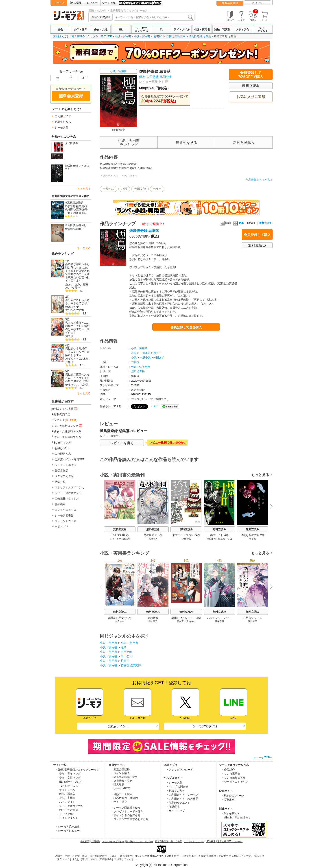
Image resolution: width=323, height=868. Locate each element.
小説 (124, 189)
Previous (103, 506)
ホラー (157, 189)
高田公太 (166, 77)
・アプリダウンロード (179, 770)
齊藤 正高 (220, 539)
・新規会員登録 (120, 769)
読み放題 (76, 3)
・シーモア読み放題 (68, 827)
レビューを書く (122, 443)
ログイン (258, 3)
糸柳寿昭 (70, 206)
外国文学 (140, 189)
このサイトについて (194, 841)
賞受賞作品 (61, 471)
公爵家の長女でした (120, 618)
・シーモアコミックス (235, 782)
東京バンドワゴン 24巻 (186, 535)
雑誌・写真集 (222, 30)
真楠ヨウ (191, 621)
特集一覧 (60, 482)
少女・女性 (101, 30)
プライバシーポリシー (113, 841)
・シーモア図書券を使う (126, 808)
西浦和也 (70, 229)
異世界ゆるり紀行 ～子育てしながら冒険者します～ (77, 352)
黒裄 (78, 288)
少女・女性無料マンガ (68, 431)
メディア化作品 (64, 476)
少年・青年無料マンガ (68, 437)
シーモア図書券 (64, 515)
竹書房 (158, 36)
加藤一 (80, 229)
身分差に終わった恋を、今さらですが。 (77, 302)
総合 (60, 30)
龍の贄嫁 (153, 618)
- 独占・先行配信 (68, 810)
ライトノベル (182, 30)
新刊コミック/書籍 (65, 409)
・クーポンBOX (120, 788)
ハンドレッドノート (219, 618)
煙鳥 (142, 77)
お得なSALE (62, 448)
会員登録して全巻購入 (186, 327)
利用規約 (96, 841)
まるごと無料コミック (67, 426)
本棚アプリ (61, 527)
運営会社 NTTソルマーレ (230, 841)
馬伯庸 (210, 539)
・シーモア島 (174, 783)
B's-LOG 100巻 (120, 535)
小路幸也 (186, 539)
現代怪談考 (71, 143)
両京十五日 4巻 (219, 535)
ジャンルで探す (101, 17)
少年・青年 (81, 30)
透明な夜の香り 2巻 (253, 535)
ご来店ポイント (118, 726)
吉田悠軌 (153, 77)
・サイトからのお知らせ (126, 815)
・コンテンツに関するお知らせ (130, 819)
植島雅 (80, 206)
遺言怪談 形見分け (76, 225)
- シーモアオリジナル (71, 806)
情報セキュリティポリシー (140, 841)
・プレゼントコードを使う (127, 812)
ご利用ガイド (63, 116)
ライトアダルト (263, 30)
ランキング (64, 420)
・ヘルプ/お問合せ (177, 787)
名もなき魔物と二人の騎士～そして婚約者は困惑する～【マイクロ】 (77, 328)
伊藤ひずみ (72, 385)
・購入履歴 (118, 785)
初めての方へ (63, 122)
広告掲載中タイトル (67, 499)
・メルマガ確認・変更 (124, 777)
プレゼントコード (65, 521)
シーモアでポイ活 (65, 465)
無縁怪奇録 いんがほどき (77, 168)
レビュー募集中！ (152, 82)
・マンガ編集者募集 (234, 778)
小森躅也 (79, 210)
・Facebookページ (233, 796)
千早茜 (253, 539)
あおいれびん (73, 284)
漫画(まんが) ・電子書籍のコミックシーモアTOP (82, 36)
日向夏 (180, 621)
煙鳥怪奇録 (138, 371)
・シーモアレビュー (68, 831)
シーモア (59, 3)
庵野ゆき (153, 539)
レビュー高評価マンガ (68, 493)
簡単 (239, 223)
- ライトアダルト (68, 818)
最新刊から (266, 223)
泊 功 (229, 539)
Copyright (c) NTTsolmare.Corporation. (161, 865)
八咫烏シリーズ (253, 618)
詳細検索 (60, 504)
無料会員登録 (230, 3)
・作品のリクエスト (178, 803)
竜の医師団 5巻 (153, 535)
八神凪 (84, 385)
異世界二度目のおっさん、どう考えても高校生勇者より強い (77, 378)
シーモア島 (109, 3)
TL (162, 30)
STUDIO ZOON (75, 310)
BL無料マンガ (62, 443)
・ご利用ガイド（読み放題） (183, 799)
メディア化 (242, 30)
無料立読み (120, 529)
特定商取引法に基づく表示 (168, 841)
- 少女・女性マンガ (69, 778)
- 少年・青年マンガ (69, 774)
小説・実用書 (202, 30)
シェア (155, 406)
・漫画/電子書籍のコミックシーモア (77, 770)
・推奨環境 (173, 807)
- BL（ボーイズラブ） (71, 782)
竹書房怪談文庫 (176, 36)
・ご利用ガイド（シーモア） (183, 795)
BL (121, 30)
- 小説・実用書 (67, 798)
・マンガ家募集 (231, 774)
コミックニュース (65, 510)
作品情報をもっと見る (259, 180)
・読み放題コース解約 (124, 798)
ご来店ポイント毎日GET (70, 459)
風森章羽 (219, 621)
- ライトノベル (67, 790)
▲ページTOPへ (263, 758)
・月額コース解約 (122, 794)
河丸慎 (69, 336)
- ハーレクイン (67, 802)
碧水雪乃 (153, 621)
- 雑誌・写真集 (67, 794)
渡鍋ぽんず (72, 307)
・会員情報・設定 (122, 781)
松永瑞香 (79, 213)
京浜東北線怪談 (74, 203)
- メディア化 (65, 814)
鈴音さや (120, 621)
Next (270, 507)
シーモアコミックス (141, 30)
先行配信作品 (63, 454)
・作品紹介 (228, 770)
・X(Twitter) (228, 800)
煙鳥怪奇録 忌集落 (200, 36)
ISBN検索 (211, 841)
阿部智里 (253, 621)
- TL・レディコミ (68, 786)
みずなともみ (73, 359)
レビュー (92, 3)
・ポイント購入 (120, 773)
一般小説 (109, 189)
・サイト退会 (119, 802)
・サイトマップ (175, 811)
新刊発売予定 (62, 414)
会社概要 (85, 841)
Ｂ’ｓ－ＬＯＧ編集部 (120, 539)
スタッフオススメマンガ (70, 487)
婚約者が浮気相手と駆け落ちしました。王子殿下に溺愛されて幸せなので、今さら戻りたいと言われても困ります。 (77, 272)
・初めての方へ (175, 791)
